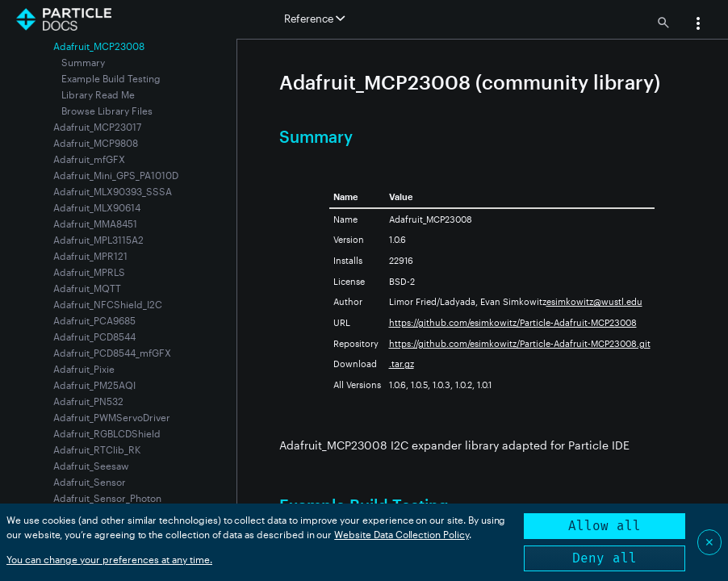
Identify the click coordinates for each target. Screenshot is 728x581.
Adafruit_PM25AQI (94, 385)
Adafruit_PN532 (88, 401)
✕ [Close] (709, 542)
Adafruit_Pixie (84, 369)
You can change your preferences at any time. (109, 559)
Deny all (605, 558)
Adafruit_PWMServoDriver (112, 417)
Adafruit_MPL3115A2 (98, 240)
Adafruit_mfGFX (89, 159)
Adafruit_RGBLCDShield (107, 433)
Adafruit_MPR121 (90, 256)
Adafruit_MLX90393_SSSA (113, 191)
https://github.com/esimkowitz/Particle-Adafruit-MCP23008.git (520, 343)
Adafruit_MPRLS (89, 272)
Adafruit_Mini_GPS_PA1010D (116, 175)
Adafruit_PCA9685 (94, 320)
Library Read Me (98, 94)
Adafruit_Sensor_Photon (107, 498)
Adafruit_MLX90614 (97, 207)
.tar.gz (402, 364)
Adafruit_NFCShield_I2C (108, 304)
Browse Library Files (107, 111)
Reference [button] (314, 19)
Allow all (605, 526)
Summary (83, 62)
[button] (698, 25)
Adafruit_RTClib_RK (97, 449)
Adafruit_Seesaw (91, 466)
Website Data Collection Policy (402, 534)
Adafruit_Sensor (90, 482)
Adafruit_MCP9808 (96, 143)
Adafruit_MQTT (87, 288)
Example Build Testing (111, 78)
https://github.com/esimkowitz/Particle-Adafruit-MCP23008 (513, 322)
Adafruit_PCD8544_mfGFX (112, 353)
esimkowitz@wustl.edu (594, 301)
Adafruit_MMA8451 (95, 224)
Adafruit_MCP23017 (97, 127)
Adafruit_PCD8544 (94, 336)
